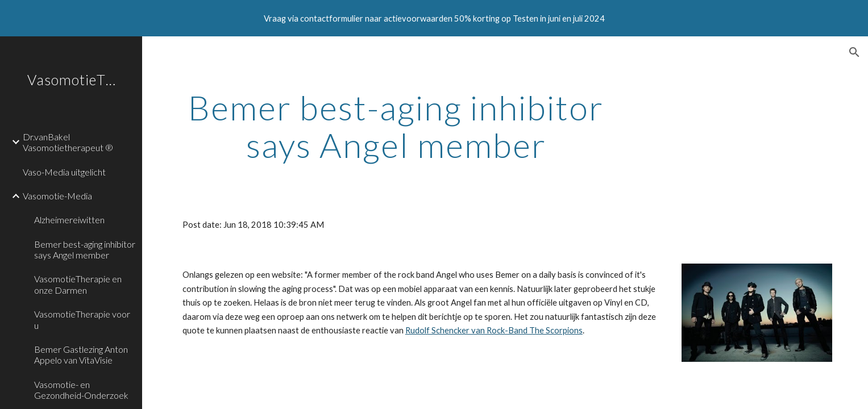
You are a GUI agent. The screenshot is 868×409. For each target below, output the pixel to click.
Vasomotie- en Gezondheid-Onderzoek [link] (81, 390)
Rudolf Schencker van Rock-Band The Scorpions (494, 330)
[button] (854, 52)
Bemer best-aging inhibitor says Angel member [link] (85, 249)
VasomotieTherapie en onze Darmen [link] (78, 284)
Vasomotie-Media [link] (57, 196)
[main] (396, 126)
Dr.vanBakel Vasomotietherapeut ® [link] (68, 142)
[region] (434, 18)
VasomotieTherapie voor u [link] (82, 319)
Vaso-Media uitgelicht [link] (64, 172)
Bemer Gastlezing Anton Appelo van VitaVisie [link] (81, 354)
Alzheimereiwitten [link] (69, 220)
